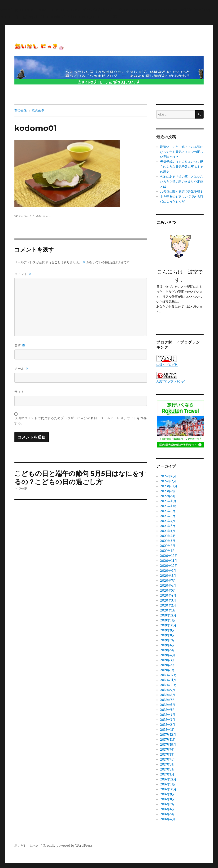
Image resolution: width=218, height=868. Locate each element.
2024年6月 (168, 476)
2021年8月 (168, 516)
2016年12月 (168, 779)
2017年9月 (167, 750)
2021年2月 (168, 546)
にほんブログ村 (167, 361)
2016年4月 (168, 819)
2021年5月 (168, 531)
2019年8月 (168, 635)
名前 (20, 345)
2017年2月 (167, 769)
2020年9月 (168, 571)
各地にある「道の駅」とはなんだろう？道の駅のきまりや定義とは (182, 182)
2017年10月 (168, 745)
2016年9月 (168, 794)
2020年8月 (168, 576)
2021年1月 (168, 551)
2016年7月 (167, 804)
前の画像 (21, 110)
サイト (19, 392)
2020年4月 (168, 596)
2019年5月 (167, 650)
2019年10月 (168, 625)
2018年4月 (168, 715)
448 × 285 (44, 216)
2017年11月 (168, 740)
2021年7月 (168, 521)
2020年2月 (168, 605)
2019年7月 (167, 640)
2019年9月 (168, 630)
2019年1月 (167, 670)
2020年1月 (168, 610)
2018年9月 (168, 690)
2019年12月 (168, 615)
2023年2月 (168, 491)
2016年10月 (168, 789)
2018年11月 (168, 680)
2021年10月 (168, 506)
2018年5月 (168, 710)
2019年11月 (168, 620)
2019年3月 (168, 660)
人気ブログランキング (170, 381)
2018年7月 (168, 700)
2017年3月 (167, 764)
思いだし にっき (27, 846)
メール (22, 369)
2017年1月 (167, 774)
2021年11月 (168, 501)
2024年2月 (168, 481)
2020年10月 (169, 566)
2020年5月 (168, 591)
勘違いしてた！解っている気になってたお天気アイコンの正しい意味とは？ (182, 152)
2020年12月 (169, 556)
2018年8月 (168, 695)
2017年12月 (168, 735)
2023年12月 (169, 486)
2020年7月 (168, 581)
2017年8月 (167, 755)
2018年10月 (168, 685)
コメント (23, 274)
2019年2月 (168, 665)
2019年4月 (168, 655)
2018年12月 (168, 675)
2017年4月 (168, 759)
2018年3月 (168, 720)
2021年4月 (168, 536)
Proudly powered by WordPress (68, 846)
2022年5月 (168, 496)
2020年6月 (168, 586)
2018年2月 (168, 725)
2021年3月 (168, 541)
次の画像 (38, 110)
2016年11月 (168, 784)
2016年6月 (168, 809)
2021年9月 (168, 511)
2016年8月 (168, 799)
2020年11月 (169, 561)
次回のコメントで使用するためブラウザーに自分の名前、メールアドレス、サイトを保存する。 (81, 420)
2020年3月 (168, 600)
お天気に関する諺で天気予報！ (182, 192)
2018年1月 (167, 730)
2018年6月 (168, 705)
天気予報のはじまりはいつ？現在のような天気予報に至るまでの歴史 (182, 167)
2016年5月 (167, 814)
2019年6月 (168, 645)
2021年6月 (168, 526)
